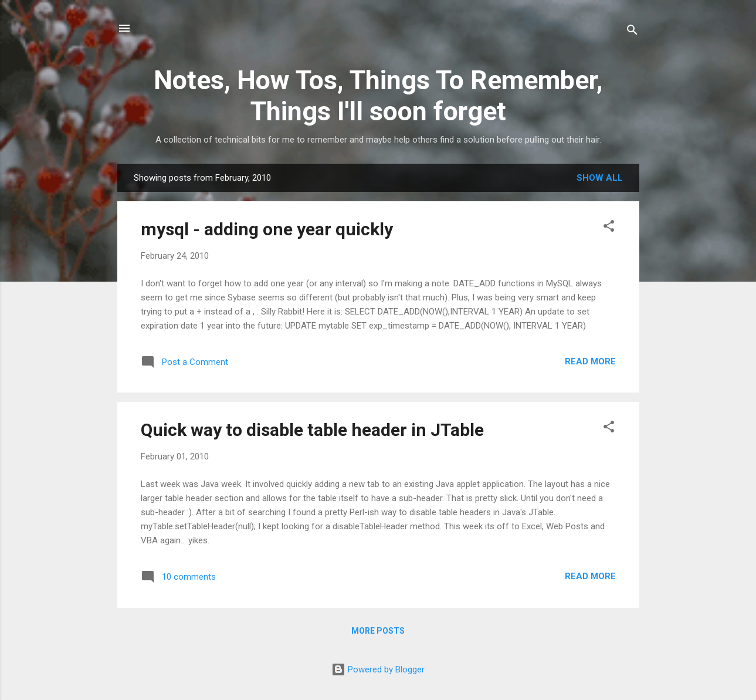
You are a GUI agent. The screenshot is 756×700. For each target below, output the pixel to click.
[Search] (632, 32)
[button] (609, 228)
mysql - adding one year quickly (267, 229)
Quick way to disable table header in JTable (312, 430)
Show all (600, 178)
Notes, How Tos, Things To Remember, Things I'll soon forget (378, 96)
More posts (378, 631)
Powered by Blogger (378, 669)
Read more (590, 361)
